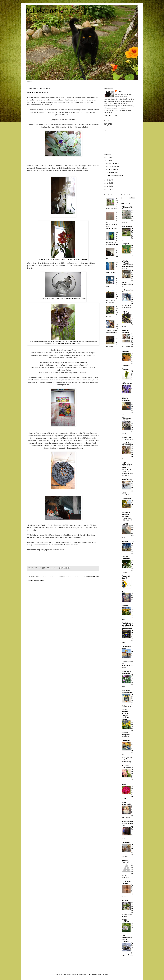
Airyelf (89, 974)
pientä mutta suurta (127, 647)
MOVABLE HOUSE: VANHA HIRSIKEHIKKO (127, 518)
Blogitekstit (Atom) (38, 581)
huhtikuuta (112, 169)
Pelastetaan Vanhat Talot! (126, 513)
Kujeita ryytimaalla (126, 312)
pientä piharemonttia (127, 803)
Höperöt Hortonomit (126, 558)
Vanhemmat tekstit (92, 577)
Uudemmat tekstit (34, 577)
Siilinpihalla (126, 606)
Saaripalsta (126, 244)
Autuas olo (126, 369)
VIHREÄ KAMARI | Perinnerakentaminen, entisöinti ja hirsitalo (128, 265)
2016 (109, 180)
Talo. (124, 592)
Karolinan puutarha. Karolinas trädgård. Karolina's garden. (125, 714)
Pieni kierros (132, 375)
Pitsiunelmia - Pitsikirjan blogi (127, 691)
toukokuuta (113, 166)
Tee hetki (125, 901)
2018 (109, 157)
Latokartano (126, 740)
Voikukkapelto (127, 479)
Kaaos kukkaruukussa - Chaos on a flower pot (128, 465)
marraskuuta (113, 163)
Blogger (105, 974)
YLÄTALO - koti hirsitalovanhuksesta (127, 823)
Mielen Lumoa (127, 383)
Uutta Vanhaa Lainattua (127, 882)
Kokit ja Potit (127, 437)
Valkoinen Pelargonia (126, 861)
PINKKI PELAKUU (126, 921)
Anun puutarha (127, 226)
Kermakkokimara (128, 541)
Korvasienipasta (127, 439)
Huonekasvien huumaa (39, 92)
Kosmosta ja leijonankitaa (126, 672)
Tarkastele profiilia (110, 115)
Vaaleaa (132, 926)
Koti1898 (125, 524)
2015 (109, 183)
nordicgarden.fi (127, 758)
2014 (109, 186)
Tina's (124, 785)
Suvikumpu (126, 352)
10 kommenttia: (51, 568)
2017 (108, 160)
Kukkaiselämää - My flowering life (128, 444)
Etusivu (30, 82)
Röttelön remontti (49, 11)
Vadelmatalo (126, 843)
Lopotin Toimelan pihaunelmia (126, 399)
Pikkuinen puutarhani (126, 331)
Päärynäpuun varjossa (126, 419)
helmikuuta (112, 173)
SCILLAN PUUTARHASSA (128, 766)
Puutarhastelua (127, 499)
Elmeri (120, 91)
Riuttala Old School (126, 577)
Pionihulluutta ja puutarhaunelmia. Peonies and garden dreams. (128, 626)
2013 (109, 189)
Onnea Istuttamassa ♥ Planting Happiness (127, 938)
